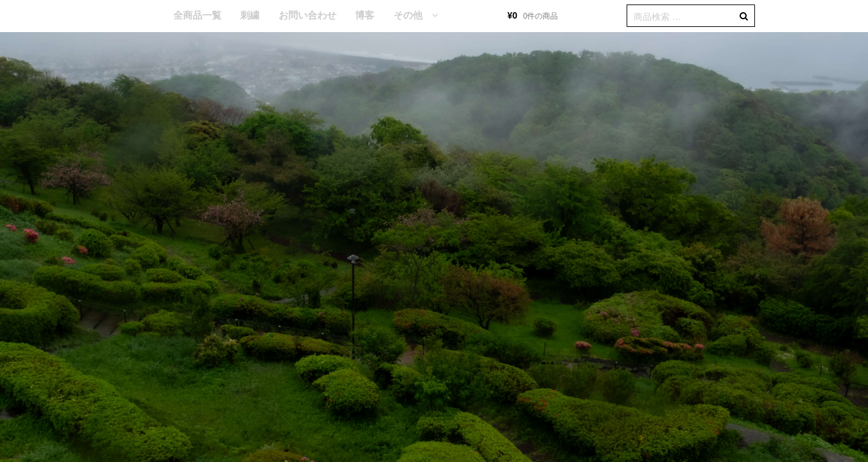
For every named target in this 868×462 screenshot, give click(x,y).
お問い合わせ (308, 15)
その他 (408, 15)
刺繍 (250, 15)
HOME (144, 16)
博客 (365, 15)
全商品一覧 (197, 15)
